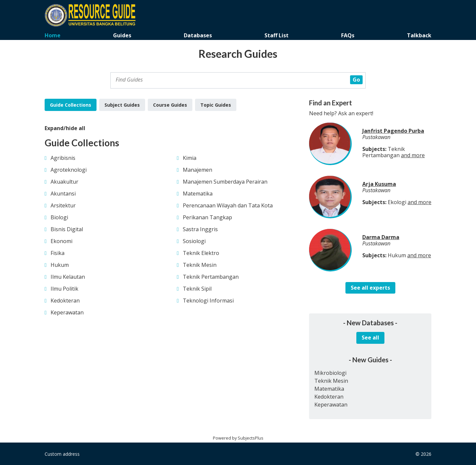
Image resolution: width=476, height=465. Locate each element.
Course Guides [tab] (170, 105)
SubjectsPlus (251, 438)
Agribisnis (63, 158)
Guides (122, 35)
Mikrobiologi (330, 373)
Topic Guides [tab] (216, 105)
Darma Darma (381, 237)
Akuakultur (64, 182)
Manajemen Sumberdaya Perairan (225, 182)
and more (413, 155)
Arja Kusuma (379, 184)
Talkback (419, 35)
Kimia (190, 158)
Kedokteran (65, 301)
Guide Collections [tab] (71, 105)
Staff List (277, 35)
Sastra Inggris (200, 229)
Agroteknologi (69, 170)
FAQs (348, 35)
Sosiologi (194, 241)
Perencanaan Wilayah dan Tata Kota (228, 205)
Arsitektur (63, 205)
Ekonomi (61, 241)
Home (53, 35)
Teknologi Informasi (208, 301)
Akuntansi (63, 194)
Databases (198, 35)
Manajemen (198, 170)
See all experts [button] (370, 288)
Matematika (198, 194)
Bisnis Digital (67, 229)
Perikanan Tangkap (207, 217)
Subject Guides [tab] (122, 105)
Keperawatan (67, 312)
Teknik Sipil (197, 289)
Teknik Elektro (201, 253)
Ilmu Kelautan (68, 277)
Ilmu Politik (64, 289)
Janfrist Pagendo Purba (393, 131)
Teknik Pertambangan (211, 277)
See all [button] (370, 338)
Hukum (60, 265)
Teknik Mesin (200, 265)
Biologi (59, 217)
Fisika (58, 253)
